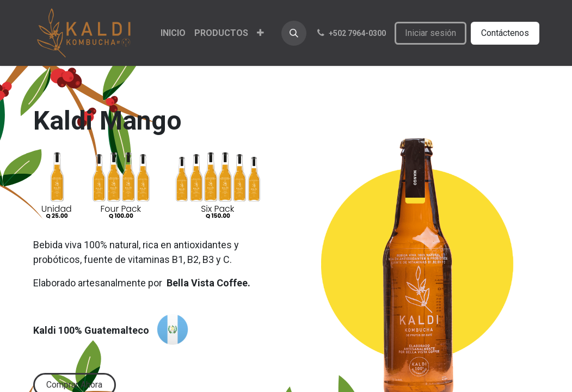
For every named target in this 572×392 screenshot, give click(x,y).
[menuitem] (173, 33)
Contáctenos (505, 33)
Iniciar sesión (430, 33)
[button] (294, 33)
